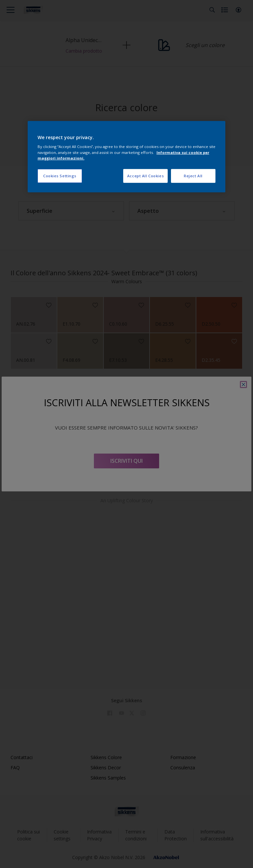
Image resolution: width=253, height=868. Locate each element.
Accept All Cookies (145, 175)
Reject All (193, 175)
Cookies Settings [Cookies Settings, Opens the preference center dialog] (60, 175)
